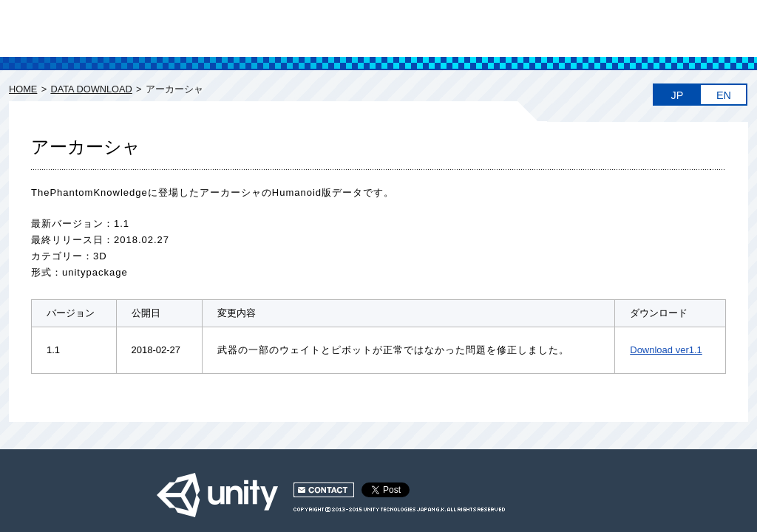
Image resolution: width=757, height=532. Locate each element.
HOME (23, 89)
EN (724, 95)
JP (678, 95)
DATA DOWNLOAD (91, 89)
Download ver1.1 (666, 350)
